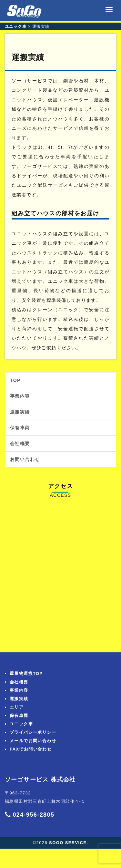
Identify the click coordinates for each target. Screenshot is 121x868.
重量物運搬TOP (26, 674)
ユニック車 (21, 724)
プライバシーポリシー (33, 732)
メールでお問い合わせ (33, 741)
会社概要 (20, 444)
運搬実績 (20, 412)
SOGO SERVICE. (69, 843)
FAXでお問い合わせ (31, 749)
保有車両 (20, 428)
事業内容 (20, 396)
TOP (15, 380)
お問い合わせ (25, 459)
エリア (17, 707)
